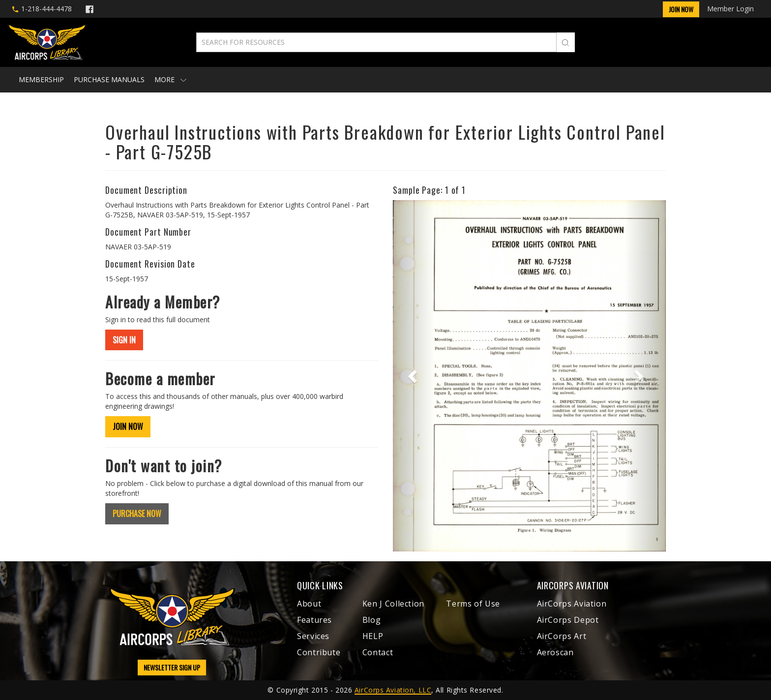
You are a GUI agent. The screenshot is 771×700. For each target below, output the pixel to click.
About (309, 604)
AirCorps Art (562, 636)
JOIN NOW (128, 426)
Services (313, 636)
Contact (378, 652)
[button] (413, 376)
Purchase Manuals (109, 79)
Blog (372, 620)
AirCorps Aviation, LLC (393, 690)
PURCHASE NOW (137, 514)
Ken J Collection (393, 604)
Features (314, 620)
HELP (373, 636)
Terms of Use (473, 604)
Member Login (730, 9)
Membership (41, 79)
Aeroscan (555, 652)
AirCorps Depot (568, 620)
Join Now (681, 9)
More (170, 79)
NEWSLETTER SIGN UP (172, 667)
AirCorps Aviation (572, 604)
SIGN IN (124, 340)
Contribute (319, 652)
